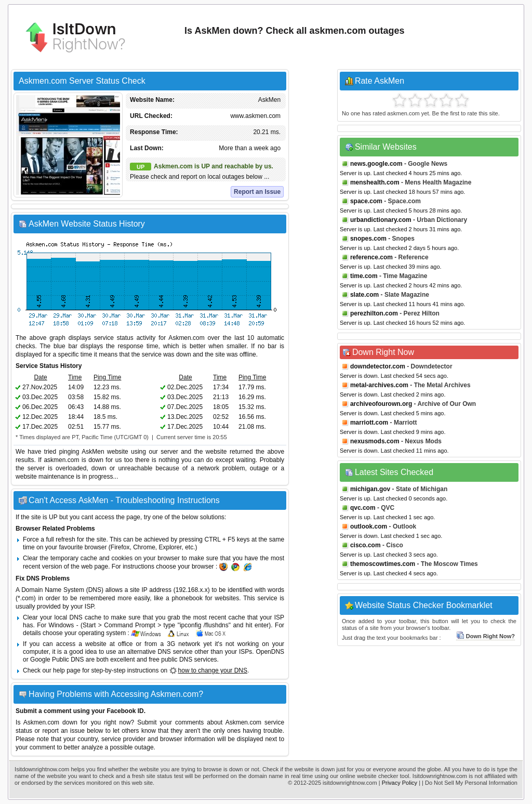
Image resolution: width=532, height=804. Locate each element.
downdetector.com (378, 366)
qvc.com (363, 508)
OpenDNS (270, 652)
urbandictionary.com (381, 220)
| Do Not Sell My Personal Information (470, 783)
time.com (364, 276)
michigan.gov (370, 489)
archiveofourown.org (381, 404)
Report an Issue (257, 192)
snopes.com (368, 239)
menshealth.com (375, 182)
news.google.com (376, 164)
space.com (366, 201)
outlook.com (369, 526)
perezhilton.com (374, 313)
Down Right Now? (486, 636)
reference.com (371, 257)
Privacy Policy (400, 783)
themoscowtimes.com (383, 564)
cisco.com (365, 545)
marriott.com (369, 423)
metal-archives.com (379, 385)
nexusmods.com (375, 441)
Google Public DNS (57, 660)
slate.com (364, 295)
